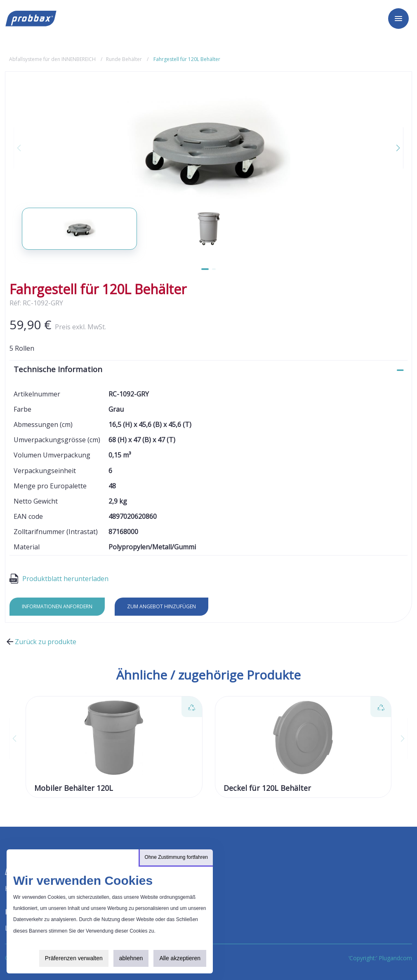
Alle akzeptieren (180, 958)
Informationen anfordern (57, 606)
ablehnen (131, 958)
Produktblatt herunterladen (59, 579)
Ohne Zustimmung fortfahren (176, 857)
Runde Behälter (124, 59)
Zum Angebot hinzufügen (161, 606)
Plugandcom (395, 958)
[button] (393, 148)
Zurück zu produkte (41, 642)
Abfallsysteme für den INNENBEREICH (52, 59)
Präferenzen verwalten (74, 958)
